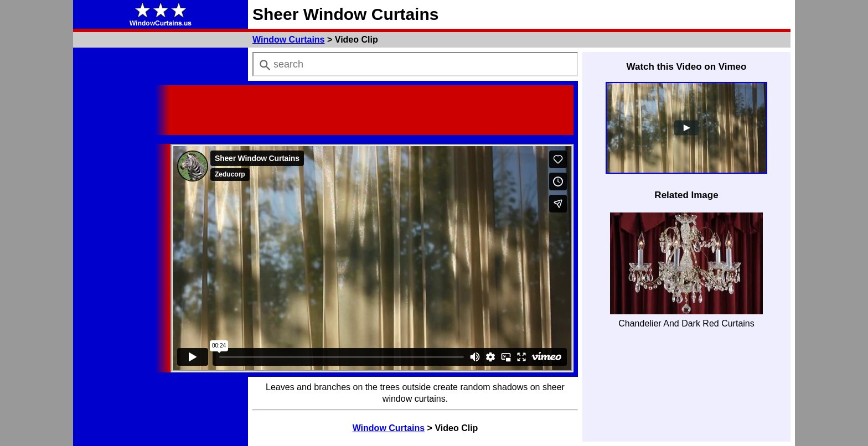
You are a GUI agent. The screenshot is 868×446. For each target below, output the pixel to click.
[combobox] (415, 64)
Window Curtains (289, 40)
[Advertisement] (372, 110)
